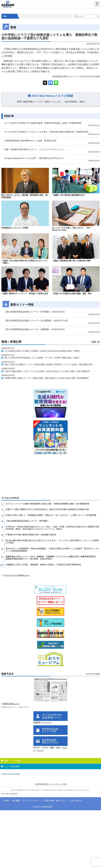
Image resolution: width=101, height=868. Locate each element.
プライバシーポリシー (32, 801)
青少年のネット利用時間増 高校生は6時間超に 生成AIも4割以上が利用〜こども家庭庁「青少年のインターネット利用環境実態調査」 (53, 550)
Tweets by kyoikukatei (11, 774)
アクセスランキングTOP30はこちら (16, 575)
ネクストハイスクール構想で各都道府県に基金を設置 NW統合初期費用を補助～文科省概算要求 (47, 504)
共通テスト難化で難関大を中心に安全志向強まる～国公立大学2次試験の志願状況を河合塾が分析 (47, 509)
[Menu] (97, 4)
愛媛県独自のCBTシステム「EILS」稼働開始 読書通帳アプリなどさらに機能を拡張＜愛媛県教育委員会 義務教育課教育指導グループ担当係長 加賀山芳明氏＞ (52, 558)
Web (58, 748)
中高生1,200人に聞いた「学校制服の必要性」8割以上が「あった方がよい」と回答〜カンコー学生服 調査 (51, 515)
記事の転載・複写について (56, 801)
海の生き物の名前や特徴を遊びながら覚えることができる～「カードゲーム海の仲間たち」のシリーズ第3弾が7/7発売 (52, 542)
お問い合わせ (76, 801)
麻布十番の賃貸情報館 (10, 794)
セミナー (41, 750)
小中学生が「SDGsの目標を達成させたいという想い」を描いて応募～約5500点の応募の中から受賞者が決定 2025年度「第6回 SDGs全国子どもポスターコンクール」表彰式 (53, 528)
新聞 (52, 748)
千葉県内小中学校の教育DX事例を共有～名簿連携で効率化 (31, 535)
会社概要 (16, 801)
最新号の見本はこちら (11, 704)
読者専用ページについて (42, 722)
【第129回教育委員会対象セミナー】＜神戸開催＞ (27, 521)
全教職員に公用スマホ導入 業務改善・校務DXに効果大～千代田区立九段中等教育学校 (43, 565)
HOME (6, 801)
